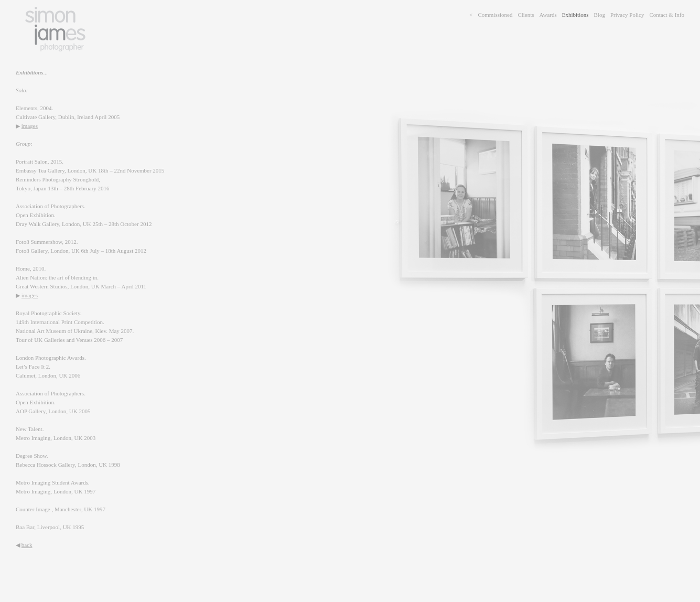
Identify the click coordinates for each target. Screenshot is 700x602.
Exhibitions (575, 15)
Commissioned (495, 15)
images (30, 126)
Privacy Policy (627, 15)
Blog (600, 15)
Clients (526, 15)
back (27, 545)
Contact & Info (667, 15)
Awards (548, 15)
